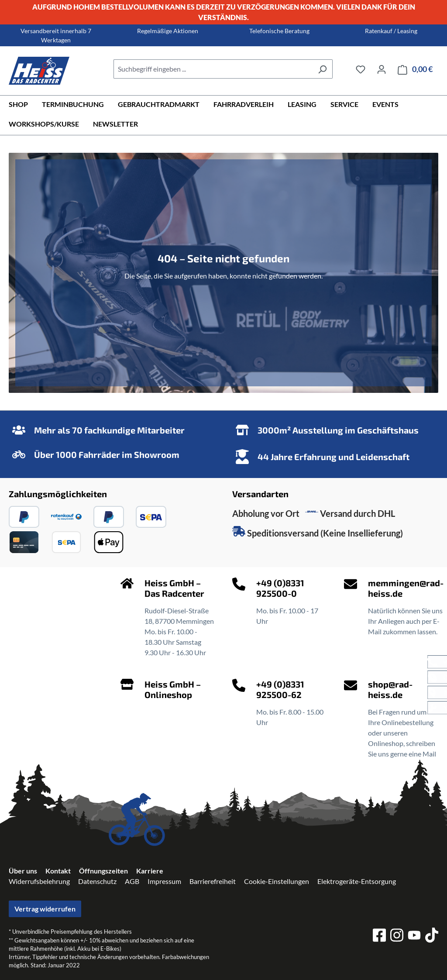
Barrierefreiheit (213, 881)
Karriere (150, 871)
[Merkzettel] (361, 69)
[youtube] (414, 937)
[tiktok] (432, 936)
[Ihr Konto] (382, 69)
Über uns (23, 871)
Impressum (164, 881)
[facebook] (379, 936)
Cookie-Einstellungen (277, 881)
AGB (132, 881)
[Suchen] (322, 69)
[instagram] (397, 936)
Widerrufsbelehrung (39, 881)
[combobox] (213, 69)
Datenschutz (97, 881)
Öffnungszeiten (103, 871)
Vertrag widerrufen (45, 909)
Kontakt (58, 871)
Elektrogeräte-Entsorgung (357, 881)
